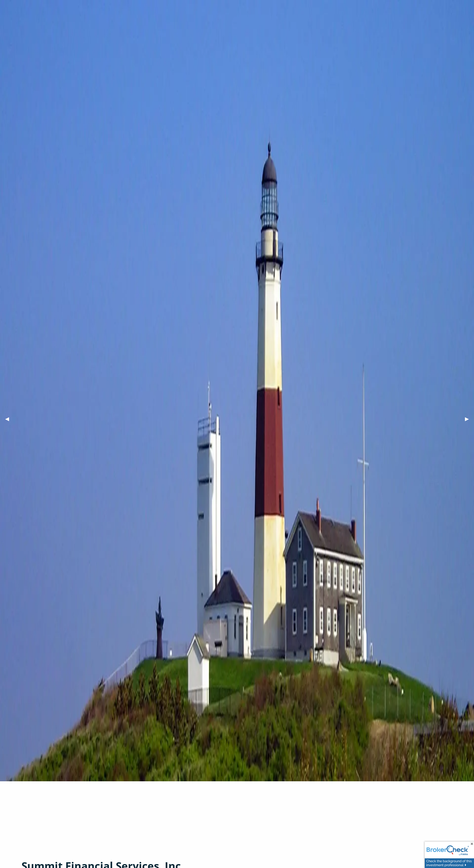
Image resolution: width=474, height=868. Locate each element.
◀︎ (10, 419)
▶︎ (469, 419)
